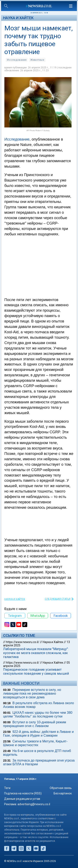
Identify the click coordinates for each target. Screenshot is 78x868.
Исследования (17, 60)
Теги (7, 788)
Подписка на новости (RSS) (23, 793)
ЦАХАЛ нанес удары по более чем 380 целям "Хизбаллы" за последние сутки (38, 714)
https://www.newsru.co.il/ (23, 642)
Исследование (17, 139)
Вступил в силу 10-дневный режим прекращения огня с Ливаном (35, 724)
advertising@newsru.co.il (34, 804)
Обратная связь (61, 788)
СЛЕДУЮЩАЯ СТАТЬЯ (58, 599)
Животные (37, 60)
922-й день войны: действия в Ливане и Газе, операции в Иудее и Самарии (38, 734)
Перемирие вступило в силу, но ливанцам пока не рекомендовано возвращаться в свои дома (32, 693)
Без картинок (63, 793)
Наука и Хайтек (18, 18)
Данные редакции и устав (22, 799)
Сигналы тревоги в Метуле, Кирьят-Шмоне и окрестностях (35, 743)
